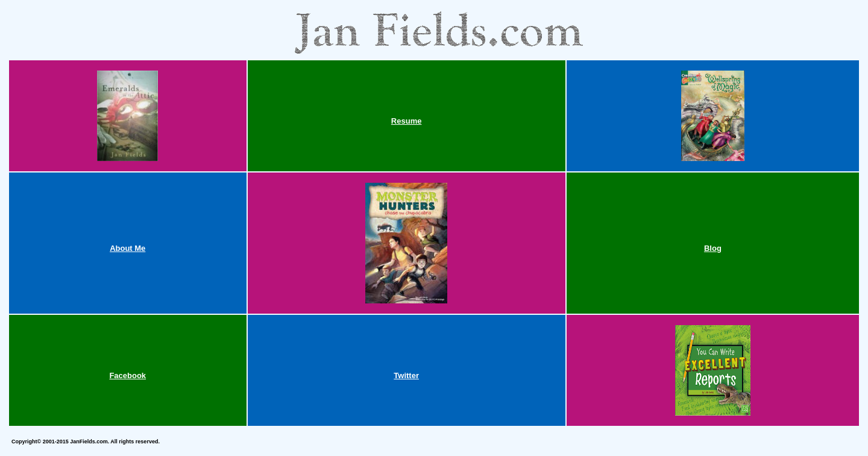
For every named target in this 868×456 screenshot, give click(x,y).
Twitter (406, 375)
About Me (127, 248)
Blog (713, 248)
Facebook (127, 375)
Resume (407, 121)
